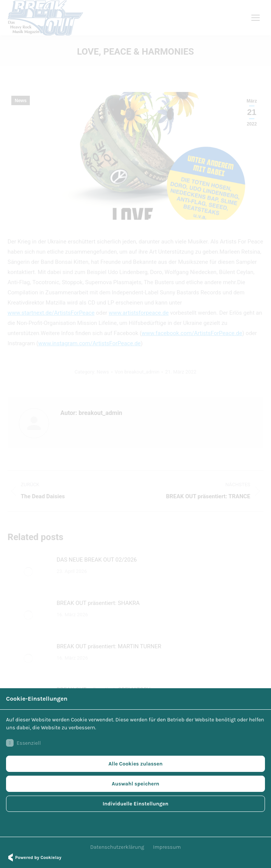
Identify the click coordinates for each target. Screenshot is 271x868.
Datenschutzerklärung (117, 847)
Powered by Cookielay (34, 857)
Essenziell (23, 743)
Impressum (167, 847)
